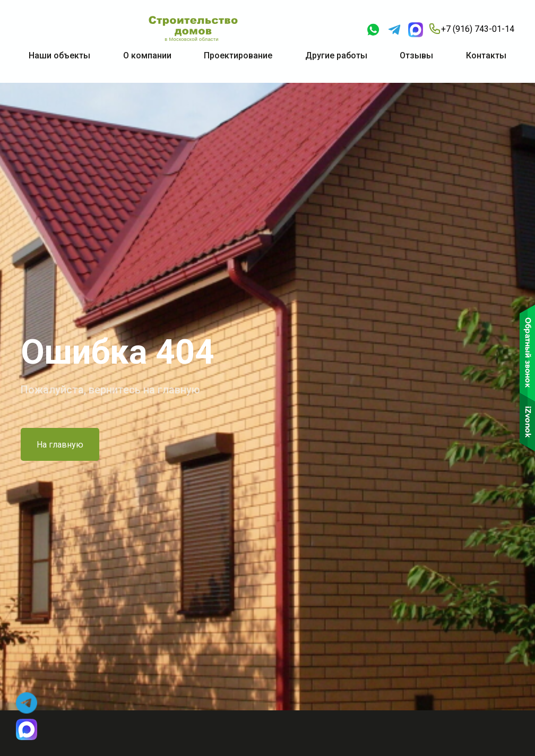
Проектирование (238, 55)
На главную (60, 445)
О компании (147, 55)
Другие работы (336, 55)
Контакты (486, 55)
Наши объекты (59, 55)
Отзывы (416, 55)
